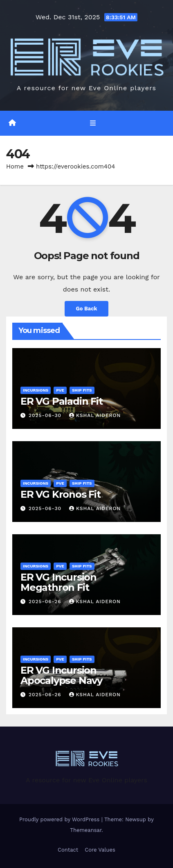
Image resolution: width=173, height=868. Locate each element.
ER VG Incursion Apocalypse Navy (61, 675)
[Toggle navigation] (93, 123)
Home (15, 166)
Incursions (36, 390)
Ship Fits (82, 390)
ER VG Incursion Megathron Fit (58, 582)
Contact (68, 850)
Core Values (100, 850)
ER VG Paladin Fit (62, 401)
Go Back (87, 309)
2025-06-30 (46, 415)
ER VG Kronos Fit (61, 494)
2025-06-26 (46, 601)
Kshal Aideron (95, 415)
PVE (60, 390)
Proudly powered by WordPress (60, 819)
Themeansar (86, 830)
